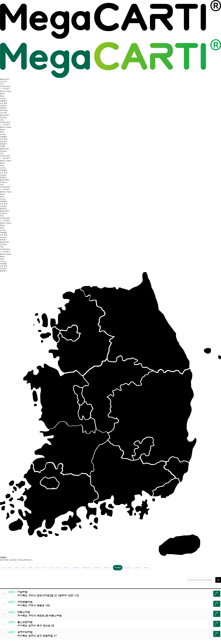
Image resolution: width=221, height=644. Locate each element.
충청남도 (86, 568)
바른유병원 (110, 614)
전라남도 (107, 568)
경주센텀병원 (110, 604)
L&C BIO (3, 113)
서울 (9, 568)
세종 (30, 568)
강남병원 (110, 594)
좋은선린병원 (110, 624)
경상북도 (118, 568)
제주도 (146, 568)
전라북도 (97, 568)
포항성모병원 (110, 634)
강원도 (138, 568)
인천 (16, 568)
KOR (2, 110)
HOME (2, 146)
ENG (6, 110)
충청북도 (76, 568)
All (3, 568)
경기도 (66, 568)
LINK (216, 594)
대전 (23, 568)
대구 (44, 568)
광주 (37, 568)
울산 (58, 568)
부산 (51, 568)
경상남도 (128, 568)
